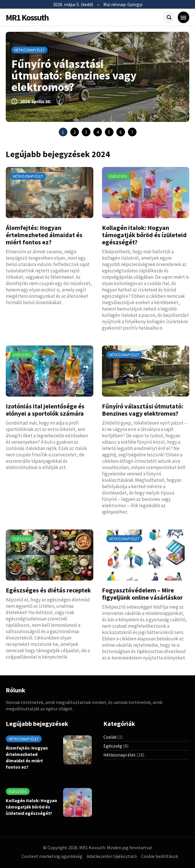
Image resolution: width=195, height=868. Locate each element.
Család (110, 737)
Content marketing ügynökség (52, 856)
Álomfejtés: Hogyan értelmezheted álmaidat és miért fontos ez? (44, 235)
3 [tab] (86, 132)
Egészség (118, 176)
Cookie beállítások (160, 856)
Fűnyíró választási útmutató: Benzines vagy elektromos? (74, 75)
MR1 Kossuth (28, 17)
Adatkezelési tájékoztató (112, 856)
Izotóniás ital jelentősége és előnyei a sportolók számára (45, 410)
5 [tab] (109, 132)
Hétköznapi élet (30, 50)
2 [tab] (74, 132)
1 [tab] (63, 132)
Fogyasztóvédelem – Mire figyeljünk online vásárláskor (142, 594)
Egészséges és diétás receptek (48, 590)
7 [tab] (132, 132)
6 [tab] (121, 132)
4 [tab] (97, 132)
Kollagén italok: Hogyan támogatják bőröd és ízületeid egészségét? (144, 235)
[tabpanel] (97, 77)
